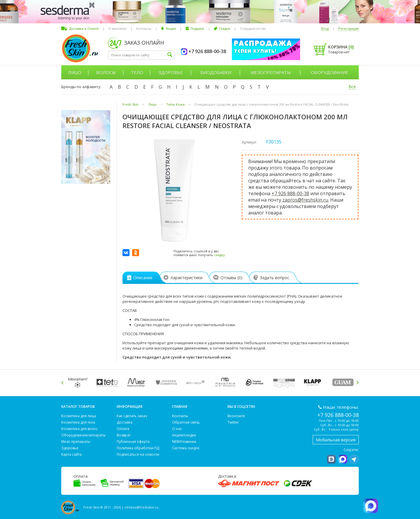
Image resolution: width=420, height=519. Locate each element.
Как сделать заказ (132, 416)
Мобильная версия (336, 440)
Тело (137, 72)
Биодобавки (216, 72)
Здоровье (171, 72)
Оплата (123, 429)
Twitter (233, 422)
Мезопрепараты (271, 72)
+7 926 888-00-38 (290, 193)
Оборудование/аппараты (83, 435)
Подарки (197, 28)
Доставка (125, 422)
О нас (177, 429)
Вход (325, 28)
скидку (219, 255)
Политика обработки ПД (138, 448)
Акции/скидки (184, 435)
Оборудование (330, 72)
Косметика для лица (79, 416)
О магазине (117, 28)
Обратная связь (186, 422)
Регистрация (349, 28)
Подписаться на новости (138, 454)
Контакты (144, 28)
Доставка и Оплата (84, 28)
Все (352, 86)
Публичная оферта (133, 442)
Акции (171, 28)
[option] (79, 382)
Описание (140, 278)
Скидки (224, 28)
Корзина (341, 47)
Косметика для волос (79, 429)
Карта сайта (71, 454)
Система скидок (186, 448)
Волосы (106, 72)
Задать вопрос (273, 278)
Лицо (75, 72)
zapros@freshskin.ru (305, 200)
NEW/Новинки (184, 442)
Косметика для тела (78, 422)
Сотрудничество (253, 28)
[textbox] (141, 55)
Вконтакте (236, 416)
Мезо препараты (76, 442)
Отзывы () (229, 278)
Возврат (124, 435)
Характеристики (184, 278)
